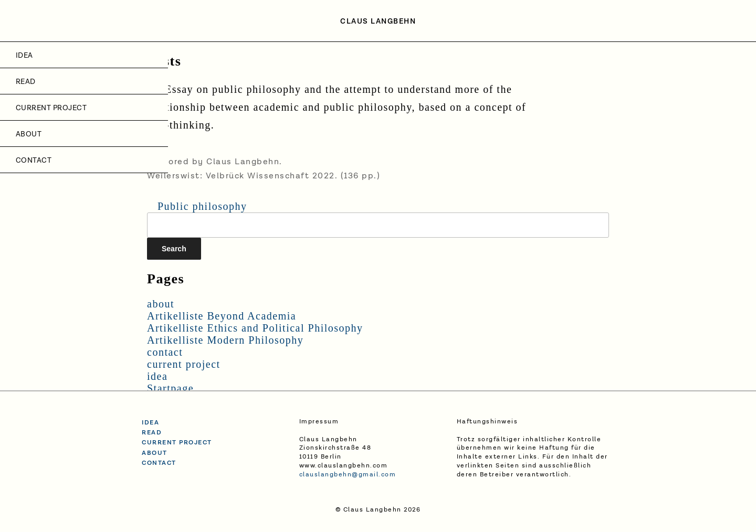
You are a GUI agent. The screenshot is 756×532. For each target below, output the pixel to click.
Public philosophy (202, 206)
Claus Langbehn (378, 22)
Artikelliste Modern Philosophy (225, 340)
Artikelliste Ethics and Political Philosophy (255, 328)
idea (24, 56)
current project (51, 108)
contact (34, 161)
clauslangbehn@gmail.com (348, 475)
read (152, 433)
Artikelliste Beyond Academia (222, 316)
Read (26, 82)
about (29, 134)
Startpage (170, 388)
